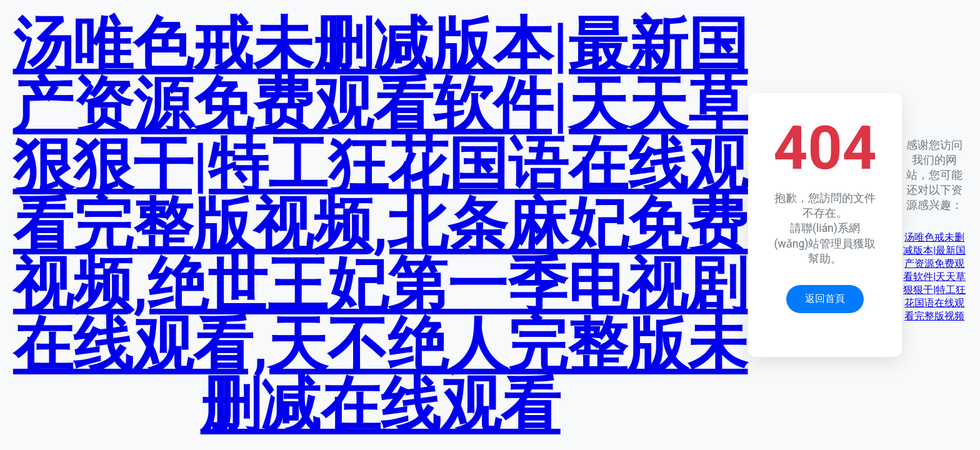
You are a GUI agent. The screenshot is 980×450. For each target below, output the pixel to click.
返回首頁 (825, 298)
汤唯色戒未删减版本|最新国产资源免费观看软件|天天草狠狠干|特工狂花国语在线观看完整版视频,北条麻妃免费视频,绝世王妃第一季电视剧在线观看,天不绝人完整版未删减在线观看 (381, 225)
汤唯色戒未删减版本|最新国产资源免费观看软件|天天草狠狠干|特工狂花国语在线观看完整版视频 (934, 277)
